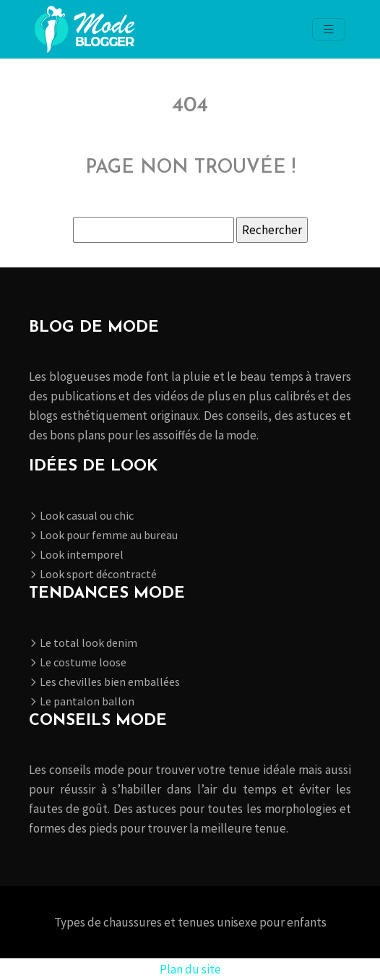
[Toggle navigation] (329, 29)
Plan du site (190, 969)
